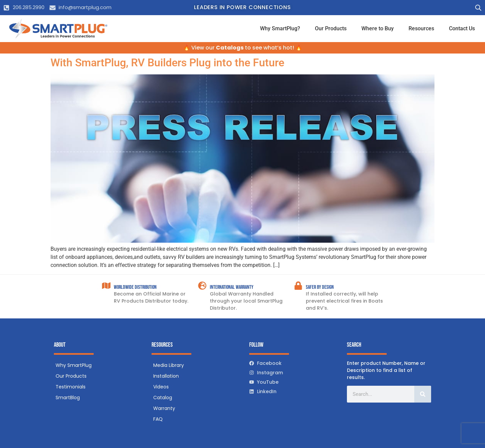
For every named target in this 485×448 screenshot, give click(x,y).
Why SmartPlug (74, 365)
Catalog (163, 398)
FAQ (158, 419)
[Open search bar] (478, 8)
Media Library (169, 365)
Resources (421, 28)
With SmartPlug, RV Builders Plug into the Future (167, 63)
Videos (161, 387)
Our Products (331, 28)
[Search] (423, 394)
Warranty (164, 408)
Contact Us (462, 28)
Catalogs (230, 48)
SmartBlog (68, 398)
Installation (166, 376)
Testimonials (71, 387)
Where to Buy (378, 28)
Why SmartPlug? (280, 28)
